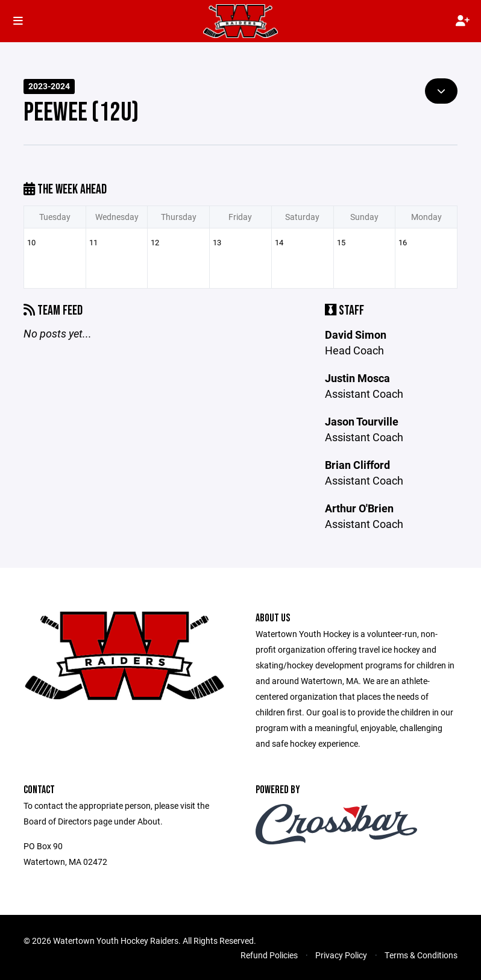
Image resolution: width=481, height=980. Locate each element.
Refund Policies (269, 955)
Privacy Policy (341, 955)
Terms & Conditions (421, 955)
